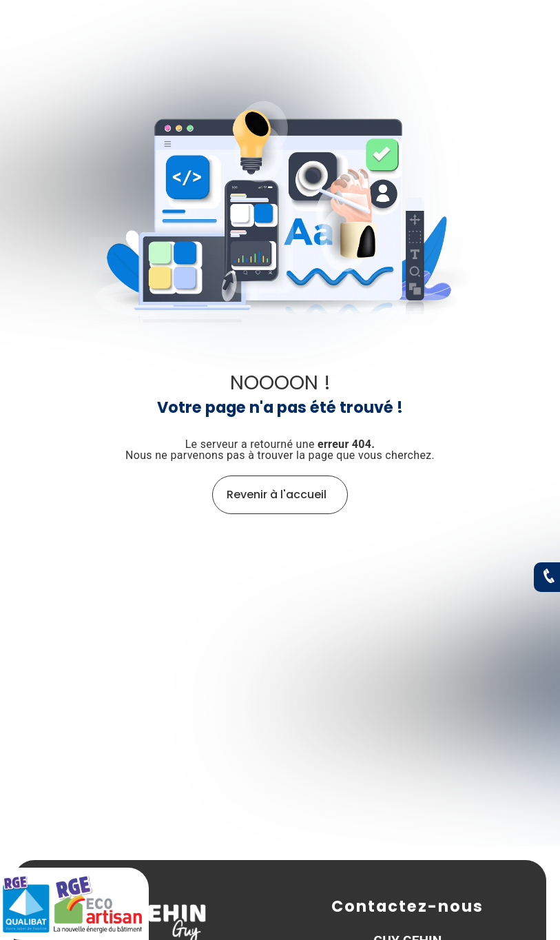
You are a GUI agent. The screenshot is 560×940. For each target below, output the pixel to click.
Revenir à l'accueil (277, 494)
